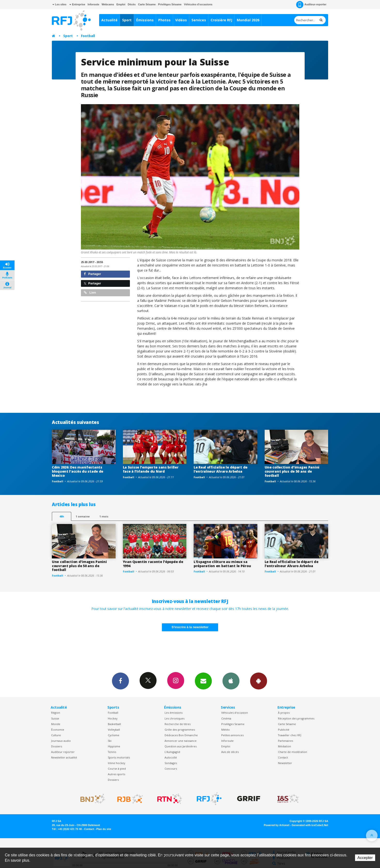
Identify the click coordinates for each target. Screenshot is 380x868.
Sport (127, 20)
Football (88, 36)
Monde (56, 724)
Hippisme (114, 746)
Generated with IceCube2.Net (310, 825)
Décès (132, 4)
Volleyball (114, 730)
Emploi (121, 4)
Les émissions (174, 713)
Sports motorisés (119, 757)
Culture (56, 735)
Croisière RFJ (221, 20)
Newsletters (203, 681)
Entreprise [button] (77, 4)
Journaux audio (61, 741)
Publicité (284, 730)
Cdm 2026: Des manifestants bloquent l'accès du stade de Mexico (78, 471)
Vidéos (181, 20)
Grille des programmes (180, 730)
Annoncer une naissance (181, 741)
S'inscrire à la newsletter (190, 627)
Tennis (112, 752)
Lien (90, 293)
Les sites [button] (59, 4)
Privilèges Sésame (170, 4)
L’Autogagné (172, 752)
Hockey (113, 718)
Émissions (145, 20)
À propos (284, 713)
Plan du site (104, 829)
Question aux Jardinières (181, 746)
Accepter (365, 858)
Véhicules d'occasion (235, 713)
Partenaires (285, 741)
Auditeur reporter (63, 752)
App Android (259, 681)
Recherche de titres (178, 724)
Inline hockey (116, 763)
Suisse (55, 718)
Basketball (114, 724)
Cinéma (226, 718)
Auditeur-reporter (311, 5)
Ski (110, 741)
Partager (92, 274)
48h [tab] (62, 516)
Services (199, 20)
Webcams (108, 4)
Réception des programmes (296, 718)
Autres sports (116, 774)
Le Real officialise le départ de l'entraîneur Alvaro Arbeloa (221, 469)
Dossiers (57, 746)
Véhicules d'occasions (198, 4)
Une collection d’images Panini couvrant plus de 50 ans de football (292, 471)
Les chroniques (174, 718)
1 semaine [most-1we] (83, 516)
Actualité (109, 20)
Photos (164, 20)
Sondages (171, 763)
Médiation (285, 746)
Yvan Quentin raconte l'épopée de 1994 (153, 564)
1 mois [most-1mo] (104, 516)
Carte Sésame (147, 4)
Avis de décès (230, 752)
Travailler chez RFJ (290, 735)
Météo (226, 730)
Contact (283, 757)
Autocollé (171, 757)
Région (56, 713)
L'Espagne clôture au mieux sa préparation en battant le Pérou (222, 564)
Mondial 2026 (248, 20)
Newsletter (285, 763)
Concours (171, 769)
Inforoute (94, 4)
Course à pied (117, 769)
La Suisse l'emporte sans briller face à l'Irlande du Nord (151, 469)
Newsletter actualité (64, 757)
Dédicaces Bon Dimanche (181, 735)
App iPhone (231, 681)
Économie (58, 730)
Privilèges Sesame (233, 724)
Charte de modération (293, 752)
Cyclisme (114, 735)
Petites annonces (232, 735)
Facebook (120, 681)
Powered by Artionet (277, 825)
